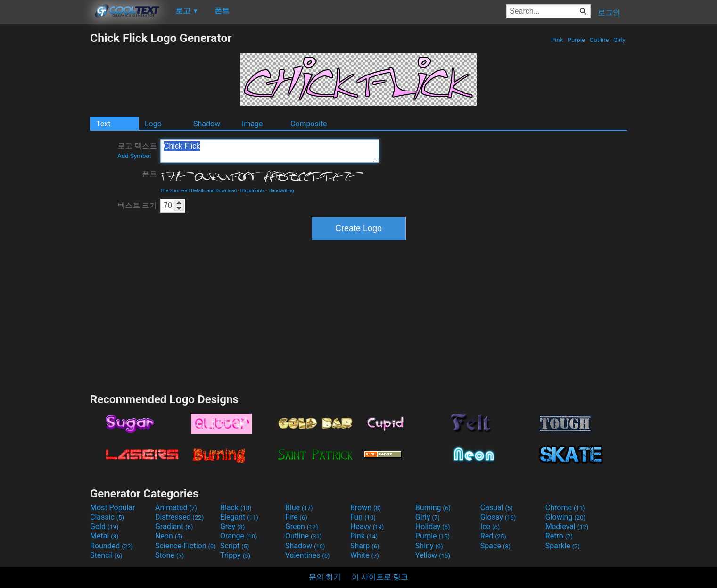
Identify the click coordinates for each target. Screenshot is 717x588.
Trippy (235, 555)
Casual (497, 508)
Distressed (179, 517)
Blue (299, 508)
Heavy (367, 526)
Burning (433, 508)
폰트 (149, 174)
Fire (296, 517)
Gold (104, 526)
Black (236, 508)
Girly (619, 40)
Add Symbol (134, 156)
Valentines (308, 555)
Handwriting (281, 191)
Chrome (565, 508)
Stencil (106, 555)
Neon (169, 536)
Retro (559, 536)
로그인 (609, 12)
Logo (153, 124)
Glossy (498, 517)
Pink (557, 40)
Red (493, 536)
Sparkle (563, 546)
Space (495, 546)
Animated (176, 508)
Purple (577, 40)
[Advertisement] (45, 173)
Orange (239, 536)
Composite (309, 124)
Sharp (365, 546)
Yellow (433, 555)
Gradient (174, 526)
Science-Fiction (185, 546)
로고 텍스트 (137, 150)
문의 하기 (325, 577)
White (365, 555)
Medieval (567, 526)
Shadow (207, 124)
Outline (599, 40)
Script (235, 546)
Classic (107, 517)
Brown (366, 508)
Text (103, 124)
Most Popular (113, 508)
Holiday (433, 526)
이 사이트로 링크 (380, 577)
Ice (490, 526)
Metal (104, 536)
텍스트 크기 (137, 205)
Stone (169, 555)
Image (252, 124)
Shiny (429, 546)
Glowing (565, 517)
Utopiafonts (253, 191)
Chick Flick (270, 151)
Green (302, 526)
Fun (363, 517)
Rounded (111, 546)
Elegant (239, 517)
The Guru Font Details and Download (198, 191)
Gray (232, 526)
